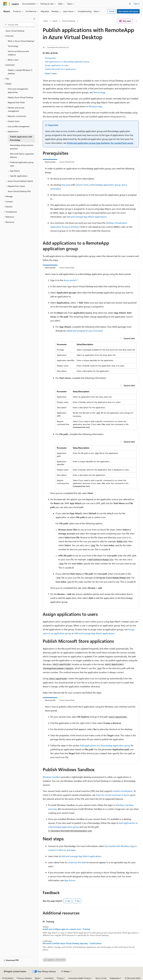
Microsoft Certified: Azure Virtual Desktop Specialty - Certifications (72, 943)
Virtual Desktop (68, 21)
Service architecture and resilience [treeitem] (18, 53)
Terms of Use (101, 978)
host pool (66, 185)
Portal (112, 11)
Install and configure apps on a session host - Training (66, 929)
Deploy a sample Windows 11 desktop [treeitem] (20, 72)
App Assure (70, 880)
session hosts (82, 185)
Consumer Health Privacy (79, 978)
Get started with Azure (128, 11)
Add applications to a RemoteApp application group (67, 62)
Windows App (95, 106)
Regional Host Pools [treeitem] (16, 102)
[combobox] (19, 25)
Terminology (99, 92)
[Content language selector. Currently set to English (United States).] (15, 971)
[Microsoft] (5, 4)
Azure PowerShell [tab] (67, 162)
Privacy (60, 978)
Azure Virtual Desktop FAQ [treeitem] (19, 191)
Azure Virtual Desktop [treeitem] (15, 31)
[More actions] (136, 21)
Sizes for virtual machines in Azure (113, 795)
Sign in (137, 4)
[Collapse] (34, 19)
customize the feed (77, 862)
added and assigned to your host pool (84, 331)
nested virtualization (123, 791)
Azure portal (70, 280)
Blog (37, 978)
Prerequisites (50, 58)
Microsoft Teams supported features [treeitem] (22, 155)
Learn (46, 21)
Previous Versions (24, 978)
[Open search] (130, 4)
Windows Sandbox (52, 777)
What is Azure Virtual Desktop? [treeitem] (21, 41)
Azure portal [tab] (50, 162)
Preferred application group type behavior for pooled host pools (100, 143)
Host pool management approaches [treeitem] (18, 91)
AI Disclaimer (8, 978)
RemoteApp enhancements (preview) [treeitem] (22, 147)
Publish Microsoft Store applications (60, 69)
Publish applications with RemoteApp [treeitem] (21, 138)
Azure (55, 21)
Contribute (49, 978)
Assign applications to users (57, 65)
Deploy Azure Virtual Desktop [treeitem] (20, 97)
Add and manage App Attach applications (87, 217)
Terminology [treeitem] (13, 46)
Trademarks (115, 978)
